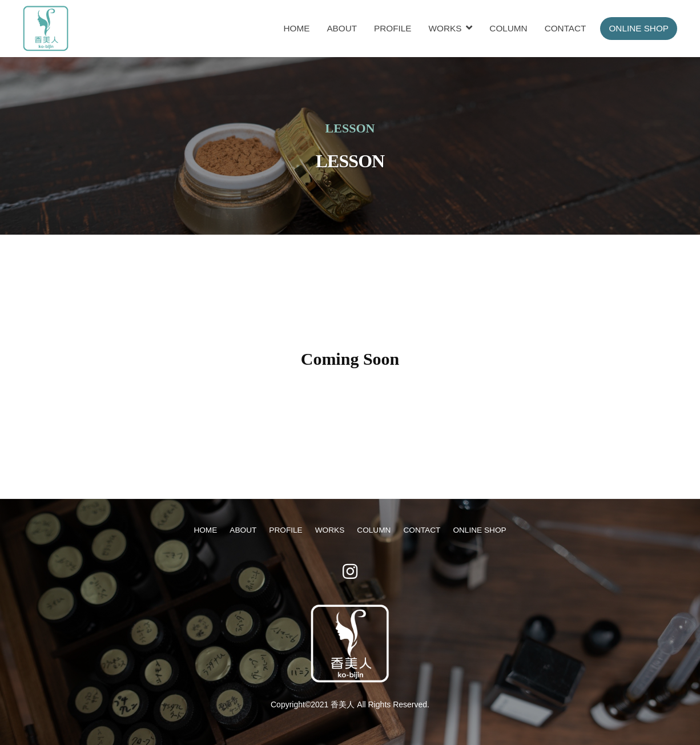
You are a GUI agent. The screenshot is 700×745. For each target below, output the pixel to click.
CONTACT (566, 28)
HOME (296, 28)
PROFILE (393, 28)
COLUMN (508, 28)
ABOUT (342, 28)
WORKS (445, 28)
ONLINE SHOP (639, 28)
